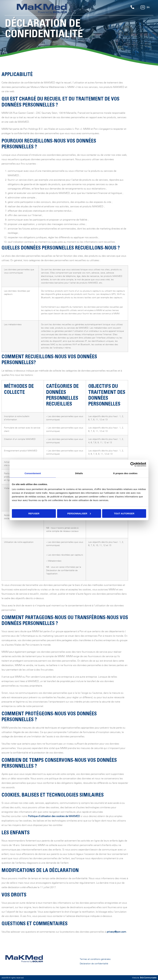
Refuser (34, 513)
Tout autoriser (124, 513)
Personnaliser (79, 513)
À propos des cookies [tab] (125, 473)
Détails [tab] (79, 473)
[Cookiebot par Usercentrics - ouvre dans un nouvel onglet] (133, 464)
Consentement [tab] (33, 473)
